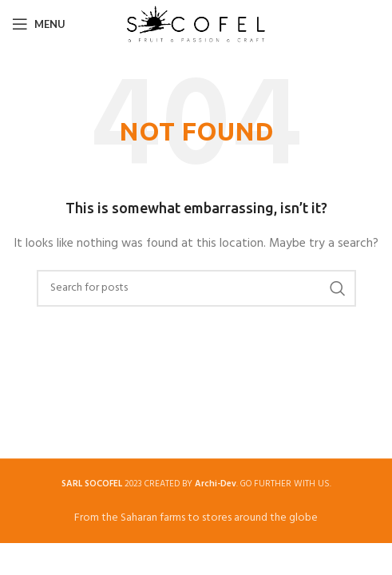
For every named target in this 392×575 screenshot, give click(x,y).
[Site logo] (196, 24)
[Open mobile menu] (39, 24)
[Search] (196, 288)
